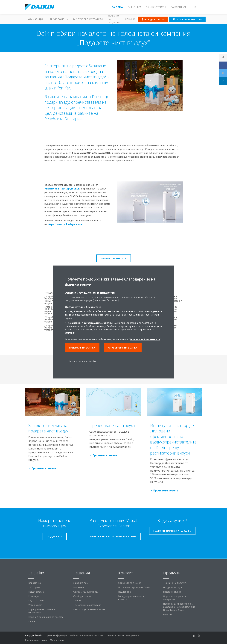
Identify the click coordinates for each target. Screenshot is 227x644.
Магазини (79, 587)
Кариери (33, 621)
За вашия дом (81, 583)
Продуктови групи (173, 587)
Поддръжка (124, 592)
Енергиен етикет (172, 592)
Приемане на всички (82, 348)
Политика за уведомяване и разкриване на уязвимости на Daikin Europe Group (179, 607)
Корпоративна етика (36, 640)
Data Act (168, 614)
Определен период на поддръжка (175, 598)
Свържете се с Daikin (130, 583)
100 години (34, 587)
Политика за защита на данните (123, 635)
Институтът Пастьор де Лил (60, 189)
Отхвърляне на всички (123, 348)
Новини (130, 19)
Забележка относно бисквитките (87, 635)
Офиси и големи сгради (86, 592)
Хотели (77, 601)
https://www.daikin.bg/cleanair (64, 224)
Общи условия (57, 640)
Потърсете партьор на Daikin (134, 587)
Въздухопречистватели (88, 19)
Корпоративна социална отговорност (42, 611)
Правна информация (57, 635)
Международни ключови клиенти (131, 598)
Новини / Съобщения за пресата (46, 617)
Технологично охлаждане (87, 605)
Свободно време (82, 596)
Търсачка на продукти (114, 19)
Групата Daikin (36, 601)
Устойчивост (35, 605)
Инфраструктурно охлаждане (89, 609)
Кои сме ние (35, 583)
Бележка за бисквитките (145, 339)
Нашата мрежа (36, 592)
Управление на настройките (84, 361)
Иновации (34, 596)
